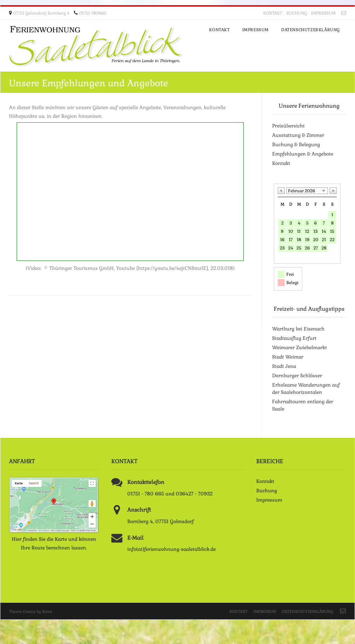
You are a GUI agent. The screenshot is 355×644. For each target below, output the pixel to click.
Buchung (297, 13)
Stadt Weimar (288, 357)
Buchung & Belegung (296, 144)
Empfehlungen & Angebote (303, 154)
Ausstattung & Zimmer (298, 135)
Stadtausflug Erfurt (294, 338)
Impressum (323, 13)
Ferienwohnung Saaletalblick (96, 46)
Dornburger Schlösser (297, 376)
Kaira (47, 611)
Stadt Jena (284, 366)
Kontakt (273, 13)
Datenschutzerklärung (308, 611)
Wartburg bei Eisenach (298, 329)
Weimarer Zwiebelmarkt (300, 347)
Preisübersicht (288, 126)
